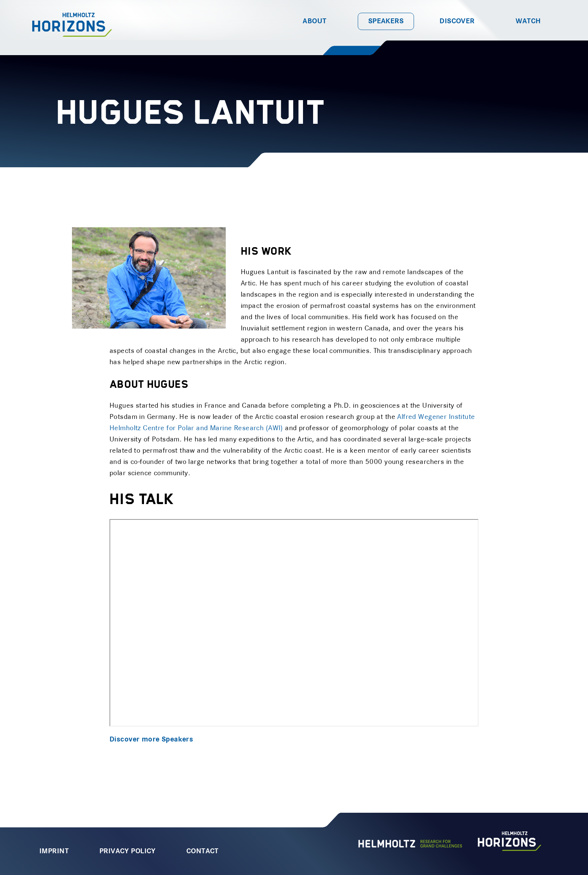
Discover (457, 21)
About (314, 21)
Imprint (54, 851)
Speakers (386, 21)
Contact (202, 851)
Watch (528, 21)
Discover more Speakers (151, 740)
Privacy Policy (127, 851)
